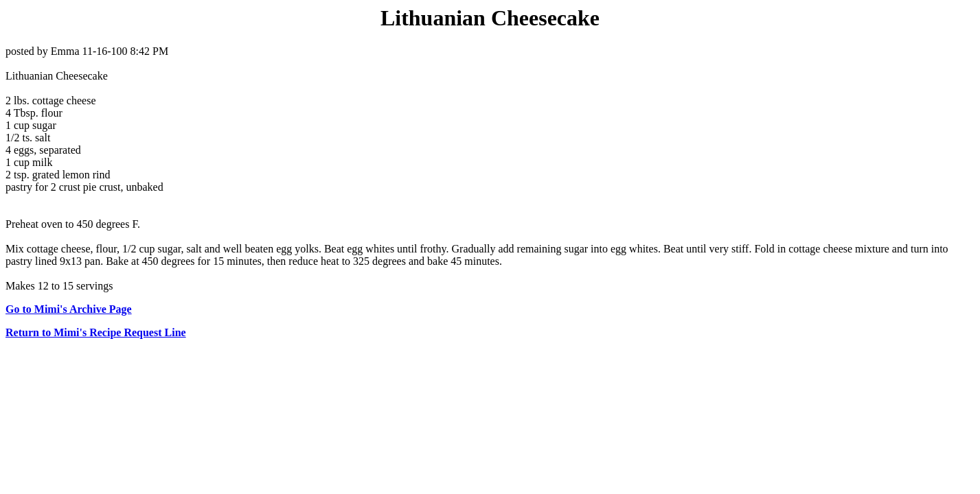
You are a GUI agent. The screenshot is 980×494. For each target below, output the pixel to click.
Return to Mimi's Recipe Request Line (96, 332)
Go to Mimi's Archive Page (69, 309)
